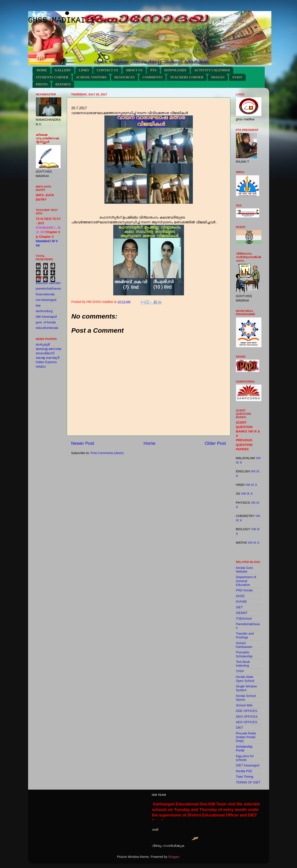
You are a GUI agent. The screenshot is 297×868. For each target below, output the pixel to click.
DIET (240, 728)
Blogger (174, 857)
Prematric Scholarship (244, 654)
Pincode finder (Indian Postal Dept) (246, 737)
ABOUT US (134, 70)
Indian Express (46, 362)
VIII (258, 458)
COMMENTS (152, 77)
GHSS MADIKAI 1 (61, 20)
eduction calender (48, 283)
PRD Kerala (244, 590)
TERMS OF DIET (248, 782)
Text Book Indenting (243, 664)
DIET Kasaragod (248, 765)
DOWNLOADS (175, 70)
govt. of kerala (46, 322)
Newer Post (83, 443)
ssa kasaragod (46, 300)
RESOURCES (125, 77)
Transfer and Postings (245, 635)
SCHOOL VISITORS (91, 77)
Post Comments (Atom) (107, 453)
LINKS (84, 70)
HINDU (41, 367)
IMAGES (218, 77)
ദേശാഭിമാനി (45, 353)
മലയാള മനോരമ (48, 349)
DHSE (240, 596)
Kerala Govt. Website (245, 570)
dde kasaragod (46, 317)
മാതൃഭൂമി (43, 344)
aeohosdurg (44, 311)
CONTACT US (107, 70)
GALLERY (63, 70)
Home (149, 443)
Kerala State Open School (245, 679)
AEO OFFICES (247, 722)
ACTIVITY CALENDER (212, 70)
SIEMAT (242, 613)
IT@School (244, 619)
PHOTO (42, 84)
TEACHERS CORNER (187, 77)
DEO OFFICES (247, 717)
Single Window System (246, 688)
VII (253, 529)
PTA (153, 70)
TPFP (240, 671)
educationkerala (47, 328)
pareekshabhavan (48, 289)
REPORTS (63, 84)
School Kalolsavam (244, 645)
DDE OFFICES (247, 711)
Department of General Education (246, 581)
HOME (42, 70)
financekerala (45, 294)
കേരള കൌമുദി (48, 358)
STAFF (237, 77)
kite (38, 306)
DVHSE (241, 602)
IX (238, 462)
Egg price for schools (245, 758)
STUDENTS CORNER (52, 77)
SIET (240, 607)
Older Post (215, 443)
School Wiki (244, 705)
